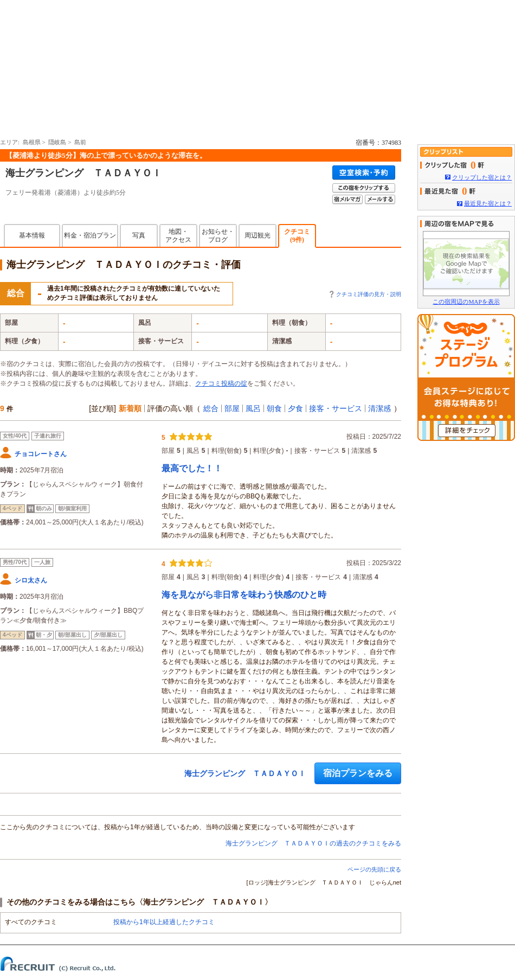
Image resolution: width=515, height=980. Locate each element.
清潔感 (379, 408)
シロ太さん (31, 580)
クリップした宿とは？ (482, 177)
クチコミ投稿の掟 (221, 383)
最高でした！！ (192, 468)
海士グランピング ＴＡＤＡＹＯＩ (83, 173)
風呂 (253, 408)
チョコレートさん (41, 454)
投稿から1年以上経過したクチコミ (164, 922)
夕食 (295, 408)
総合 (211, 408)
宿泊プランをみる (358, 773)
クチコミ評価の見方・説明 (369, 294)
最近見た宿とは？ (488, 203)
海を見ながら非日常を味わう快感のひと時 (244, 595)
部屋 (232, 408)
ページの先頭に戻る (374, 869)
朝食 (274, 408)
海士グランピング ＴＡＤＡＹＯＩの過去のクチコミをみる (313, 843)
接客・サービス (336, 408)
